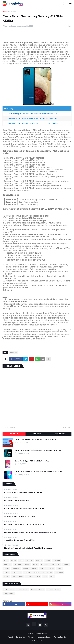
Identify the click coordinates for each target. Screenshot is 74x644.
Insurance (56, 564)
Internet (66, 564)
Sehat (6, 576)
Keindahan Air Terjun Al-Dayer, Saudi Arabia (24, 524)
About (10, 637)
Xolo (52, 576)
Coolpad (57, 561)
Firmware (18, 564)
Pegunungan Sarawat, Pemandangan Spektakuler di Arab (30, 532)
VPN (38, 576)
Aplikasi (39, 561)
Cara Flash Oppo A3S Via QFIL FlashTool (32, 461)
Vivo (45, 576)
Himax (27, 564)
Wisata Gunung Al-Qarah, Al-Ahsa (20, 516)
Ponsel (7, 572)
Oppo (59, 568)
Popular (14, 434)
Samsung (13, 11)
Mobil (42, 568)
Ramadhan (17, 572)
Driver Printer (37, 640)
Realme (27, 572)
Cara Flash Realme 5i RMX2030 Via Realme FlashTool (38, 450)
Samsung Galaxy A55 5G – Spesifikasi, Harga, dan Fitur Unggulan (34, 123)
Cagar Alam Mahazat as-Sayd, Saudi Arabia (24, 508)
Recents (37, 434)
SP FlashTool (47, 572)
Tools (21, 576)
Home (5, 11)
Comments (60, 434)
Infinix (35, 564)
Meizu (34, 568)
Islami (6, 568)
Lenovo (26, 568)
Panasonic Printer (38, 590)
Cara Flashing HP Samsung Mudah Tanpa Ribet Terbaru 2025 (32, 114)
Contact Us (20, 637)
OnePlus (51, 568)
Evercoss (7, 564)
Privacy (31, 637)
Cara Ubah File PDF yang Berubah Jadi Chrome (35, 440)
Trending (30, 576)
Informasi (45, 564)
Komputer (16, 568)
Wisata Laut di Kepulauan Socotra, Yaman (23, 493)
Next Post (66, 427)
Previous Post (9, 427)
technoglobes (41, 633)
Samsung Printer (53, 590)
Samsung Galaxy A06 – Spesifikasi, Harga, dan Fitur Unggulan (33, 118)
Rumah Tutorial (60, 637)
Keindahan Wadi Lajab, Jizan (17, 501)
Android (30, 561)
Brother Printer (9, 590)
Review (37, 572)
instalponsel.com (44, 637)
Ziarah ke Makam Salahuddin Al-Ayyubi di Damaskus (28, 548)
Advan (14, 561)
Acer (6, 561)
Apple (48, 561)
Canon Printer (23, 590)
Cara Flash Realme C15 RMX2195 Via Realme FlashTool (39, 472)
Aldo (21, 561)
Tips (14, 576)
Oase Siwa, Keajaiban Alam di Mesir (20, 540)
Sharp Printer (9, 594)
